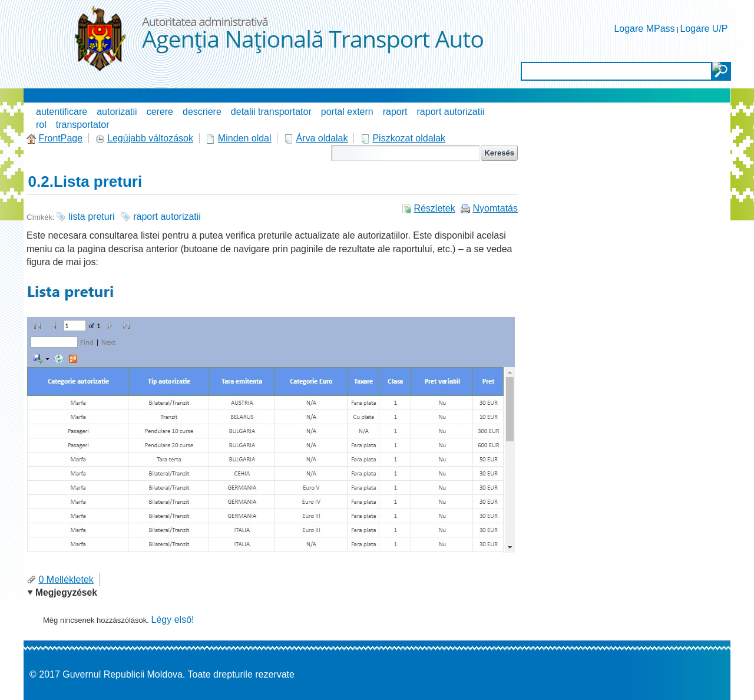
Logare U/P (704, 29)
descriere (202, 112)
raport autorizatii (451, 112)
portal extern (347, 112)
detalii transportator (271, 112)
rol (41, 125)
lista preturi (91, 217)
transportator (83, 125)
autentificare (62, 112)
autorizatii (117, 112)
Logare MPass (644, 29)
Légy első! (173, 620)
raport (395, 112)
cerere (160, 112)
